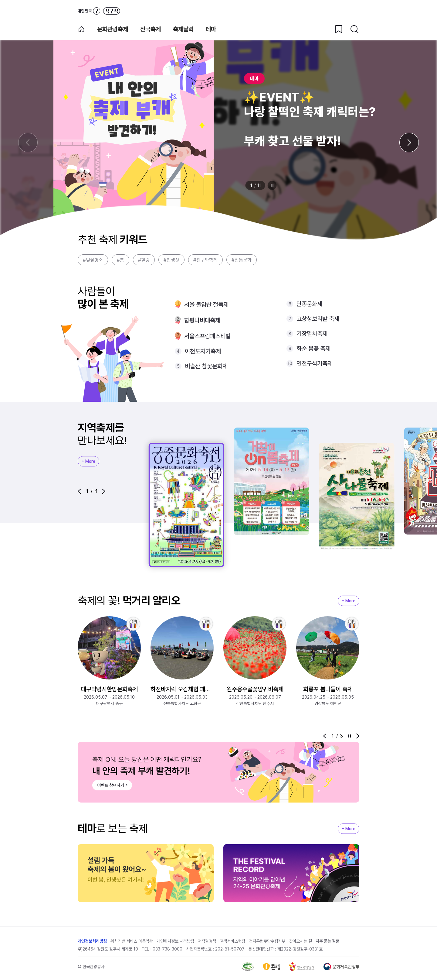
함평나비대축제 (202, 320)
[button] (79, 491)
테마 (211, 29)
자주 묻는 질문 (327, 941)
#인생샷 (171, 260)
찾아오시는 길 (300, 941)
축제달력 (183, 29)
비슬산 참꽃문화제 (206, 366)
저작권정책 (207, 941)
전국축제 (151, 29)
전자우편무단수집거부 (267, 941)
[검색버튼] (354, 29)
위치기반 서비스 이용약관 (132, 941)
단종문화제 (309, 304)
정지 (272, 185)
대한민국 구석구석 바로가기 (99, 11)
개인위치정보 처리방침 (175, 941)
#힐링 (144, 260)
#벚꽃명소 (93, 260)
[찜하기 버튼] (339, 29)
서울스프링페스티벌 (207, 336)
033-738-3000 (168, 949)
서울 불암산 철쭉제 (206, 304)
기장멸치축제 (312, 334)
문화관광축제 (113, 29)
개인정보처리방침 (92, 941)
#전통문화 (242, 260)
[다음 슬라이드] (409, 143)
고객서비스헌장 (232, 941)
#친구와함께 (205, 260)
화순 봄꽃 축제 (313, 349)
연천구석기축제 (315, 363)
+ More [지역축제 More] (88, 461)
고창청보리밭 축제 (318, 319)
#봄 (120, 260)
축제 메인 (81, 29)
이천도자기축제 (203, 351)
